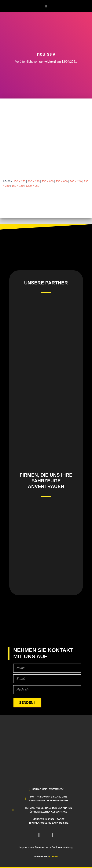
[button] (46, 6)
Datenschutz (42, 847)
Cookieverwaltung (62, 847)
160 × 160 (18, 186)
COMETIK (54, 857)
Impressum (26, 847)
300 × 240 (34, 181)
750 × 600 (48, 181)
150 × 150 (19, 181)
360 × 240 (76, 181)
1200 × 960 (32, 186)
